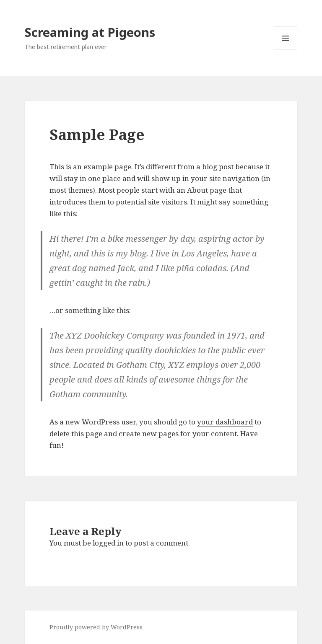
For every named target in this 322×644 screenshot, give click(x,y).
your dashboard (225, 422)
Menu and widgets (286, 50)
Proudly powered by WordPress (96, 627)
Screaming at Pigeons (90, 32)
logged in (108, 543)
